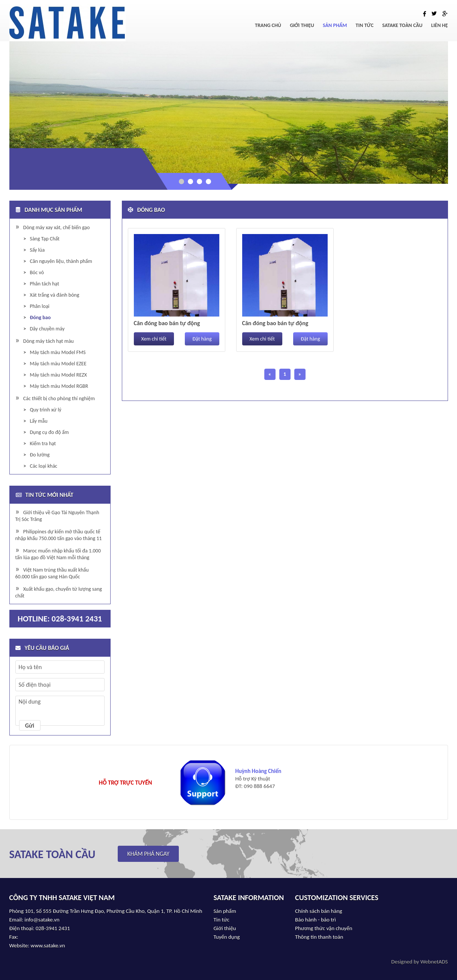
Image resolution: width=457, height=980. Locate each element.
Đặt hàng (202, 339)
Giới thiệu (302, 25)
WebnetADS (434, 962)
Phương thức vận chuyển (324, 928)
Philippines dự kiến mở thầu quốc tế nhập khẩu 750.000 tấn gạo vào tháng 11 (59, 535)
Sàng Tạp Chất (44, 239)
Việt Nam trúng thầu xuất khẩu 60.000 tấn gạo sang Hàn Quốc (52, 573)
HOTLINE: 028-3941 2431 (60, 619)
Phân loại (39, 306)
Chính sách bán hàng (319, 911)
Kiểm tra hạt (43, 443)
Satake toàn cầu (402, 25)
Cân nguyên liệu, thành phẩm (61, 261)
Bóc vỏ (37, 272)
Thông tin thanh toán (319, 937)
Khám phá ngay (148, 854)
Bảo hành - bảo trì (315, 920)
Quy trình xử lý (45, 410)
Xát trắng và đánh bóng (54, 295)
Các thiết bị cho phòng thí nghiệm (59, 398)
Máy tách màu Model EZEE (58, 364)
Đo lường (40, 455)
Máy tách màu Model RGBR (59, 386)
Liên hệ (440, 25)
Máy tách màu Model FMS (58, 352)
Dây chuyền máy (47, 329)
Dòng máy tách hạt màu (49, 341)
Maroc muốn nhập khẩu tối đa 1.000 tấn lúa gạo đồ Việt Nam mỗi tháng (58, 554)
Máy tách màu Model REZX (58, 375)
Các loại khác (43, 466)
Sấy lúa (37, 250)
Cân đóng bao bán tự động (167, 323)
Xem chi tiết (154, 339)
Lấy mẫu (38, 421)
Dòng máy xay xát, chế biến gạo (57, 227)
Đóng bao (40, 317)
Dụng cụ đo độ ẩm (49, 432)
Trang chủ (268, 25)
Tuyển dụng (226, 937)
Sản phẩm (335, 25)
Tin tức (365, 25)
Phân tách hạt (44, 284)
